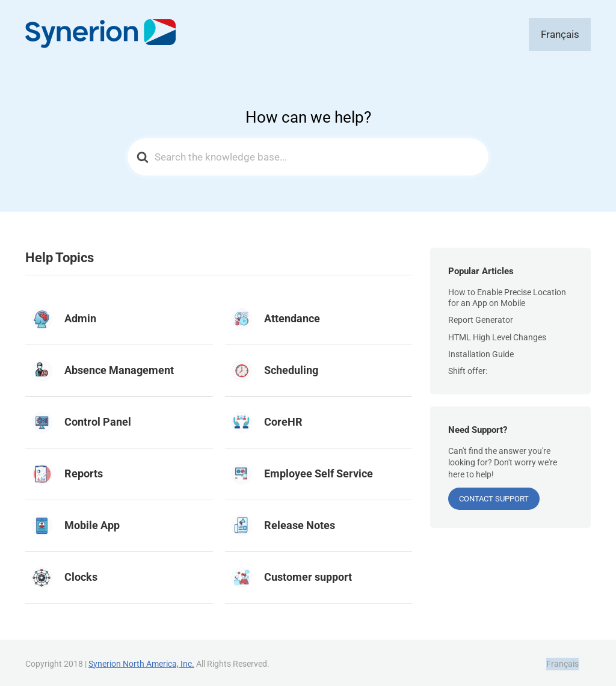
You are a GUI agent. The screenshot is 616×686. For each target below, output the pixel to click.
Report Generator (481, 318)
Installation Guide (481, 352)
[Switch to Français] (569, 33)
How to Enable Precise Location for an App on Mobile (507, 295)
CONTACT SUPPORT (494, 497)
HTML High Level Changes (497, 335)
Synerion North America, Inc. (141, 661)
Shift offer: (468, 369)
